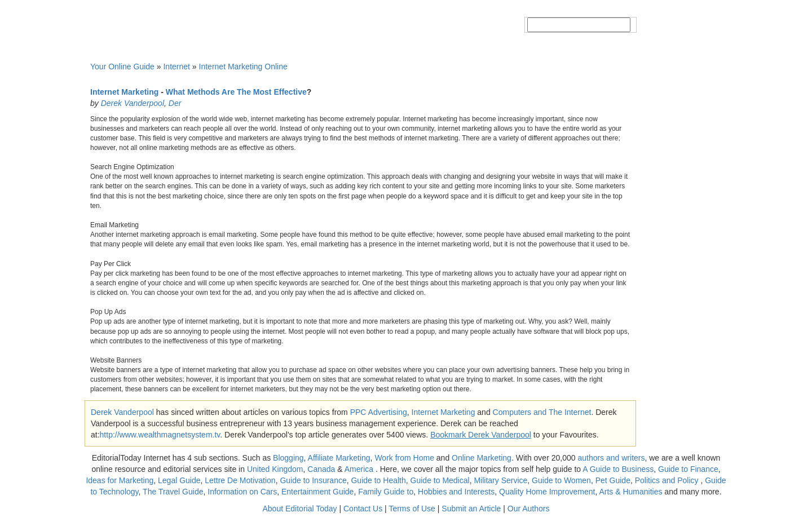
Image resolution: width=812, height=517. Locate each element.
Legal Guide (179, 480)
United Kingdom (275, 469)
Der (175, 103)
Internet (176, 67)
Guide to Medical (440, 480)
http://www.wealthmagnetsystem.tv (160, 435)
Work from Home (404, 458)
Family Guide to (386, 492)
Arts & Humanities (630, 492)
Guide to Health (378, 480)
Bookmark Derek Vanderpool (481, 435)
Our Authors (529, 509)
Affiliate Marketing (339, 458)
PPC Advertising (379, 412)
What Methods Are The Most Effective (236, 92)
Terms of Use (412, 509)
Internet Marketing (124, 92)
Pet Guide (613, 480)
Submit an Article (471, 509)
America (359, 469)
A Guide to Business (618, 469)
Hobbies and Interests (456, 492)
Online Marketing (482, 458)
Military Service (500, 480)
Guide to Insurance (313, 480)
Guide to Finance (688, 469)
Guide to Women (561, 480)
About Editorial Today (300, 509)
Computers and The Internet (542, 412)
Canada (321, 469)
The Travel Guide (173, 492)
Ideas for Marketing (120, 480)
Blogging (288, 458)
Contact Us (363, 509)
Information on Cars (242, 492)
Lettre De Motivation (240, 480)
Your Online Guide (122, 67)
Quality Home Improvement (547, 492)
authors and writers (611, 458)
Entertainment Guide (317, 492)
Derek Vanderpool (133, 103)
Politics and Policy (668, 480)
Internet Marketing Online (243, 67)
